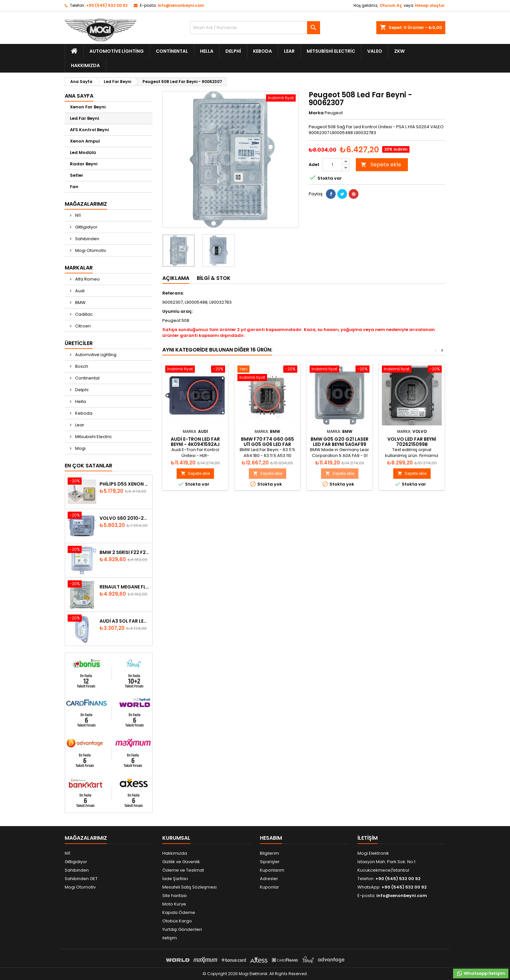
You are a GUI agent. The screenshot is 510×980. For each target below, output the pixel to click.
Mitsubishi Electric (331, 51)
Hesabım (271, 838)
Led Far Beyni (85, 118)
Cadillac (83, 314)
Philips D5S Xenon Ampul (125, 484)
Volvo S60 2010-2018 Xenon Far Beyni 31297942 (125, 518)
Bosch (81, 366)
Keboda (262, 51)
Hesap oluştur (430, 5)
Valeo (375, 51)
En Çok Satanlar (88, 466)
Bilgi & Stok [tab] (214, 278)
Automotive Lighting (117, 51)
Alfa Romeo (87, 279)
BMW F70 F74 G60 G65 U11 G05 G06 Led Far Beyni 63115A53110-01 (268, 444)
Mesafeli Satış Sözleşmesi (189, 887)
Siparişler (270, 862)
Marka (316, 113)
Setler (77, 175)
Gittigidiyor (86, 227)
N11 (77, 215)
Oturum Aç (391, 5)
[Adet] (332, 165)
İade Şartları (175, 879)
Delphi (233, 51)
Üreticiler (79, 343)
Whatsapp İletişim (481, 973)
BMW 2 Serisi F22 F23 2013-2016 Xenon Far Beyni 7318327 (125, 552)
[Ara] (255, 28)
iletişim (170, 938)
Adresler (269, 879)
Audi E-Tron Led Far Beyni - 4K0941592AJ (195, 442)
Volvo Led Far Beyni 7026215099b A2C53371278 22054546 (412, 444)
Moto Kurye (174, 904)
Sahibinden (87, 239)
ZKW (399, 51)
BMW (80, 303)
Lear (289, 51)
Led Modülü (83, 152)
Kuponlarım (272, 870)
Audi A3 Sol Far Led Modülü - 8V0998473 (125, 621)
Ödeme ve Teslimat (183, 870)
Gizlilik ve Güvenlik (181, 862)
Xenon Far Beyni (88, 107)
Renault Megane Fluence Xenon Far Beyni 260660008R (125, 587)
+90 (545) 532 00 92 (107, 5)
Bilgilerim (269, 853)
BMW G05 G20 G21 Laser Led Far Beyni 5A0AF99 (340, 442)
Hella (207, 51)
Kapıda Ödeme (179, 912)
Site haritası (174, 896)
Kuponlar (269, 887)
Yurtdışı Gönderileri (182, 929)
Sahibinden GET (81, 879)
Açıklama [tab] (176, 278)
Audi (79, 291)
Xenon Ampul (85, 141)
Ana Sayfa (79, 96)
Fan (74, 187)
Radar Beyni (84, 164)
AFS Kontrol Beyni (89, 130)
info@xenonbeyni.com (181, 5)
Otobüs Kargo (177, 921)
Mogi (80, 448)
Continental (172, 51)
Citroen (82, 326)
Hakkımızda (85, 65)
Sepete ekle (381, 165)
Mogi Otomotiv (90, 250)
